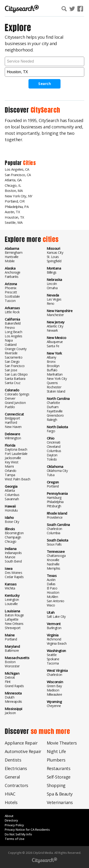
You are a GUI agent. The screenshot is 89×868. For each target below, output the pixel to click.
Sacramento (14, 357)
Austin (51, 580)
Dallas (51, 584)
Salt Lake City (56, 616)
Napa (9, 340)
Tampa (10, 475)
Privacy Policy (14, 825)
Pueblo (10, 407)
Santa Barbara (15, 379)
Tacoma (53, 663)
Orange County (16, 349)
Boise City (12, 522)
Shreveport (13, 628)
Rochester (54, 387)
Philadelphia (55, 502)
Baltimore (12, 650)
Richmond (54, 639)
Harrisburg (54, 498)
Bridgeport (12, 418)
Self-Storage (59, 777)
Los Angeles (14, 336)
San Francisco (15, 366)
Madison (53, 690)
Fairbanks (12, 277)
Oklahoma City (57, 471)
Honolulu (11, 510)
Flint (8, 682)
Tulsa (51, 475)
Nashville (53, 564)
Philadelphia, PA (17, 207)
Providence (55, 517)
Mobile (10, 261)
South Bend (13, 561)
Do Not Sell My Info (18, 834)
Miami (9, 466)
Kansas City (55, 252)
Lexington (12, 599)
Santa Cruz (12, 383)
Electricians (16, 768)
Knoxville (53, 560)
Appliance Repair (21, 743)
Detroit (10, 677)
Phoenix (11, 288)
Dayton (52, 455)
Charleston (54, 529)
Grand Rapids (14, 686)
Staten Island (56, 391)
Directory (11, 820)
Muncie (10, 557)
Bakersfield (13, 323)
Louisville (11, 604)
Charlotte (53, 403)
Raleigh (52, 420)
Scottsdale (12, 296)
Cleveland (54, 447)
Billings (52, 272)
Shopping (56, 785)
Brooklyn (53, 366)
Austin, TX (12, 212)
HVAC (10, 794)
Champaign (13, 537)
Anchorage (13, 272)
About (9, 816)
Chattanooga (56, 556)
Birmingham (14, 252)
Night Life (56, 751)
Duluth (9, 697)
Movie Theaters (62, 743)
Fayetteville (55, 411)
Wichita (10, 588)
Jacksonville (13, 458)
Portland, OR (15, 201)
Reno (51, 303)
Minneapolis (13, 701)
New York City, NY (19, 196)
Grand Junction (15, 403)
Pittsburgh (54, 506)
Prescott (11, 292)
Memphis (54, 568)
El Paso (52, 588)
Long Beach (13, 332)
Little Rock (12, 312)
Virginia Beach (57, 643)
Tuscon (10, 301)
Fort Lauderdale (16, 454)
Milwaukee (54, 694)
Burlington (54, 628)
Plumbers (56, 760)
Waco (51, 605)
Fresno (10, 328)
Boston (10, 662)
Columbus (12, 495)
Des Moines (13, 573)
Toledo (52, 459)
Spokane (53, 659)
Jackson (10, 713)
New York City (57, 379)
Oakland (11, 345)
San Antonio (56, 601)
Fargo (51, 431)
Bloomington (14, 533)
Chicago (11, 541)
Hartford (11, 422)
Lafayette (12, 619)
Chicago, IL (13, 185)
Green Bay (54, 686)
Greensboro (55, 415)
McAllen (52, 597)
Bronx (51, 362)
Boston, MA (14, 191)
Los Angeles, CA (17, 169)
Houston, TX (14, 217)
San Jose (11, 370)
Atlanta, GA (13, 180)
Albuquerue (55, 342)
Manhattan (55, 374)
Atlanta (10, 490)
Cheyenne (54, 706)
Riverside (11, 353)
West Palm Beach (18, 479)
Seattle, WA (14, 222)
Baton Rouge (14, 615)
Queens (52, 383)
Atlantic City (55, 326)
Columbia (54, 533)
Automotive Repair (23, 751)
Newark (52, 330)
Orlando (11, 471)
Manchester (55, 315)
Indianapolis (13, 553)
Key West (12, 462)
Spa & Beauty (60, 794)
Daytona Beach (16, 449)
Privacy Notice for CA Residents (27, 830)
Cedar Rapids (14, 577)
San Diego (12, 362)
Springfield (54, 261)
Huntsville (12, 257)
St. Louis (53, 257)
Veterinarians (60, 802)
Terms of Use (15, 839)
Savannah (12, 499)
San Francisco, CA (18, 175)
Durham (53, 407)
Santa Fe (53, 346)
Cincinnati (54, 442)
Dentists (13, 760)
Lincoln (52, 284)
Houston (53, 592)
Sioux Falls (54, 544)
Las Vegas (54, 299)
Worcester (12, 666)
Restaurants (59, 768)
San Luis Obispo (16, 374)
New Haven (13, 427)
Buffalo (52, 370)
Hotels (11, 802)
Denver (10, 398)
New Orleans (14, 624)
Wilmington (13, 438)
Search (44, 84)
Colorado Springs (17, 394)
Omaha (52, 288)
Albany (52, 357)
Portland (11, 639)
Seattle (52, 655)
